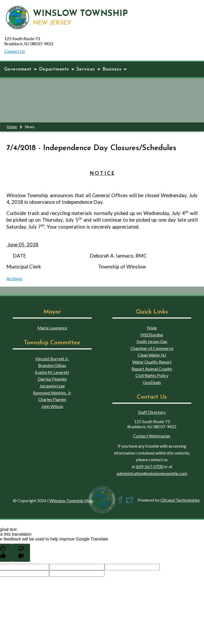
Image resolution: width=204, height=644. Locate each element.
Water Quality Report (152, 362)
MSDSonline (152, 335)
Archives (14, 278)
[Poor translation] (21, 553)
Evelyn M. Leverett (52, 372)
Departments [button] (57, 69)
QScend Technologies (180, 500)
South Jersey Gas (152, 341)
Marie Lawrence (52, 328)
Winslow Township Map (71, 500)
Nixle (152, 328)
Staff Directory (152, 412)
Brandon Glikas (52, 365)
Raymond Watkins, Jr (52, 393)
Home (12, 127)
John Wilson (52, 406)
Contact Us (15, 51)
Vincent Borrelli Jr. (52, 359)
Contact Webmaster (152, 436)
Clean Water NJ (152, 355)
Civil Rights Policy (152, 375)
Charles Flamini (52, 399)
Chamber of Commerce (152, 348)
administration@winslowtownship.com (152, 473)
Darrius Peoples (52, 379)
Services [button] (88, 69)
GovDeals (152, 382)
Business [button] (115, 69)
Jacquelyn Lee (52, 386)
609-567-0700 (150, 466)
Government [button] (21, 69)
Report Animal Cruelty (152, 369)
